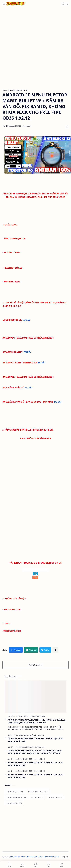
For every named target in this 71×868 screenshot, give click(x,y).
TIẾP (35, 577)
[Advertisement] (35, 27)
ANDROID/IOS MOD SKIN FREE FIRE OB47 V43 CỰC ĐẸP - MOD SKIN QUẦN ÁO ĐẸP (36, 776)
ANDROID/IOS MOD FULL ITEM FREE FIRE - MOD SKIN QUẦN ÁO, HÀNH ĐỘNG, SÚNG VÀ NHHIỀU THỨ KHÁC (37, 721)
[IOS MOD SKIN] (40, 716)
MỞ (36, 574)
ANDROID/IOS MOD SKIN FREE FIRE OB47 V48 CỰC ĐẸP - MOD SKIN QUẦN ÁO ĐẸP (36, 764)
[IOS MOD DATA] (55, 798)
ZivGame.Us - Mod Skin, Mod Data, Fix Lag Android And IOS (34, 857)
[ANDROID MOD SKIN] (26, 716)
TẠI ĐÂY (26, 320)
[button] (63, 4)
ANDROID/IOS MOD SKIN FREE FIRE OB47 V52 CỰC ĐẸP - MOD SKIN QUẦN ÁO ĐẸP (36, 740)
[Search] (67, 4)
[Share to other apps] (55, 650)
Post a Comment (35, 665)
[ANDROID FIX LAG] (15, 792)
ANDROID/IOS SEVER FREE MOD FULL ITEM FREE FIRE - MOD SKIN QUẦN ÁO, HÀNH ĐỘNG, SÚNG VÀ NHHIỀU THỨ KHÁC (35, 752)
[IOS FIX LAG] (37, 798)
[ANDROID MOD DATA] (38, 792)
